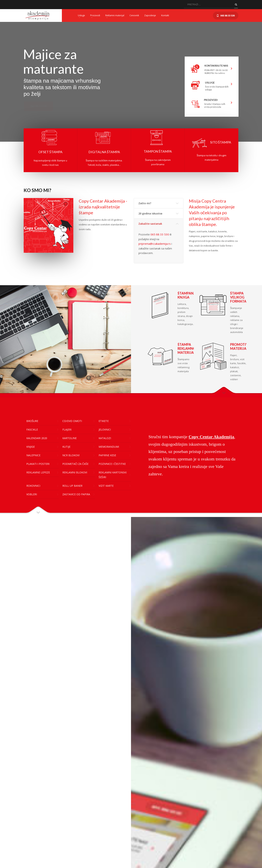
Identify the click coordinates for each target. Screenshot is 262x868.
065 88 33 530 (160, 234)
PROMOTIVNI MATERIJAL (241, 346)
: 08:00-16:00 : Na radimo (216, 72)
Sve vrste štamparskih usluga (217, 88)
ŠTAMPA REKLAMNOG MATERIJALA (188, 348)
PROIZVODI (211, 100)
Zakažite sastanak (150, 224)
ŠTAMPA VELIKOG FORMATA (238, 297)
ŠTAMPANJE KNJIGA (187, 295)
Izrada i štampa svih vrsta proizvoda (215, 105)
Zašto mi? (145, 203)
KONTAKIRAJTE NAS (214, 66)
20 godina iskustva (150, 213)
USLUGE (210, 83)
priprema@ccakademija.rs (155, 244)
